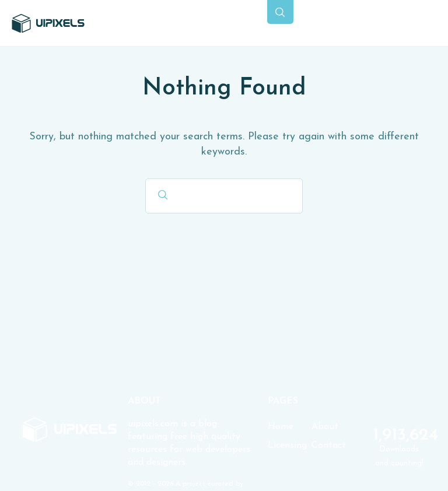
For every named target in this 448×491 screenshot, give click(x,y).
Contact (329, 446)
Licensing (287, 446)
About (325, 427)
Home (281, 427)
